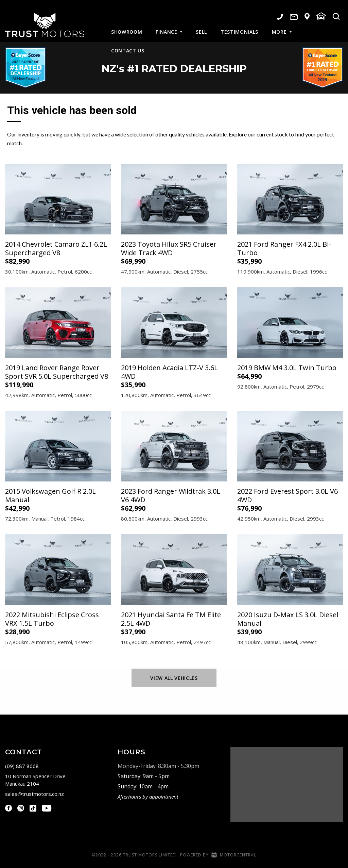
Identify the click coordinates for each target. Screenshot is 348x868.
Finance (169, 27)
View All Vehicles (174, 678)
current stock (272, 134)
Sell (201, 27)
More (282, 27)
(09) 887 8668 (22, 766)
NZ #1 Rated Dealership (174, 68)
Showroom (127, 27)
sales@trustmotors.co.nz (34, 794)
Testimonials (239, 27)
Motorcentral (234, 855)
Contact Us (128, 46)
